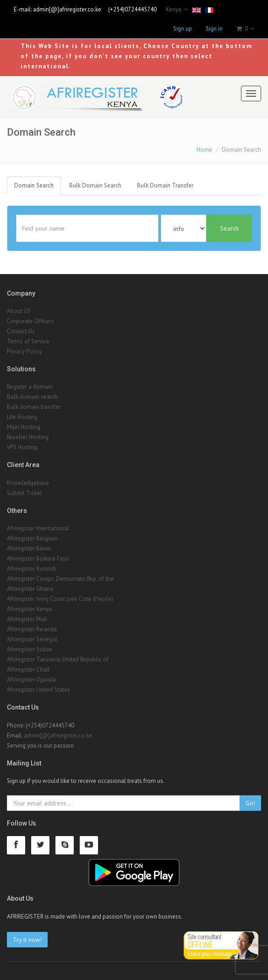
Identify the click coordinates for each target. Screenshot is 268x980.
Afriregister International (38, 528)
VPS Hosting (22, 447)
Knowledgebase (28, 483)
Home (204, 150)
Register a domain (30, 387)
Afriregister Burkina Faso (38, 559)
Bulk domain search (32, 397)
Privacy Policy (24, 351)
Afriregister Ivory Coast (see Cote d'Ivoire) (60, 599)
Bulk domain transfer (34, 407)
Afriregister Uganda (31, 680)
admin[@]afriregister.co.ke (67, 9)
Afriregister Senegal (32, 639)
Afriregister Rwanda (32, 629)
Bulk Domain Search (95, 185)
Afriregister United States (38, 690)
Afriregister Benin (29, 548)
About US (19, 311)
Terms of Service (28, 341)
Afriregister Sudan (30, 649)
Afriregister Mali (27, 619)
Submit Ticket (25, 493)
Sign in (214, 29)
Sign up (183, 29)
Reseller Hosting (28, 437)
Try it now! (27, 940)
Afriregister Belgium (32, 538)
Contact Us (21, 331)
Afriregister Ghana (30, 589)
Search (229, 228)
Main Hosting (24, 427)
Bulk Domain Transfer (165, 185)
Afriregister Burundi (31, 569)
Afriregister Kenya (29, 609)
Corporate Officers (30, 321)
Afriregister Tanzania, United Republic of (58, 659)
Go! (250, 803)
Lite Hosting (22, 417)
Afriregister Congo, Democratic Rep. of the (60, 579)
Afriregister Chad (28, 669)
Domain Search (34, 185)
